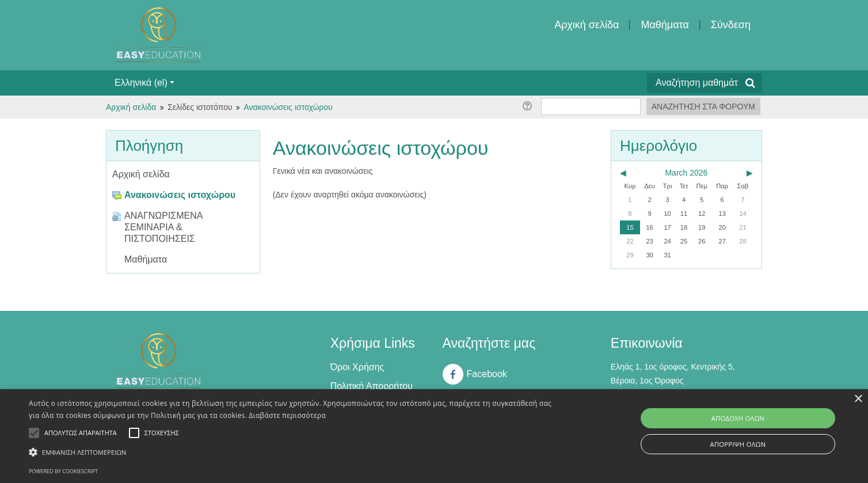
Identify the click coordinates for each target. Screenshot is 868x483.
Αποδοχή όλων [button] (738, 418)
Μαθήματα (665, 25)
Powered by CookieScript (63, 471)
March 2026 (686, 173)
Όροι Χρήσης (357, 367)
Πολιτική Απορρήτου (372, 386)
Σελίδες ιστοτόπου (200, 107)
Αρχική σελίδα (587, 25)
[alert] (434, 436)
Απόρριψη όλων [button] (738, 444)
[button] (292, 452)
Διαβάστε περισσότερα (287, 415)
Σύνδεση (731, 25)
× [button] (858, 399)
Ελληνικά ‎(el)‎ (144, 83)
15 (630, 227)
